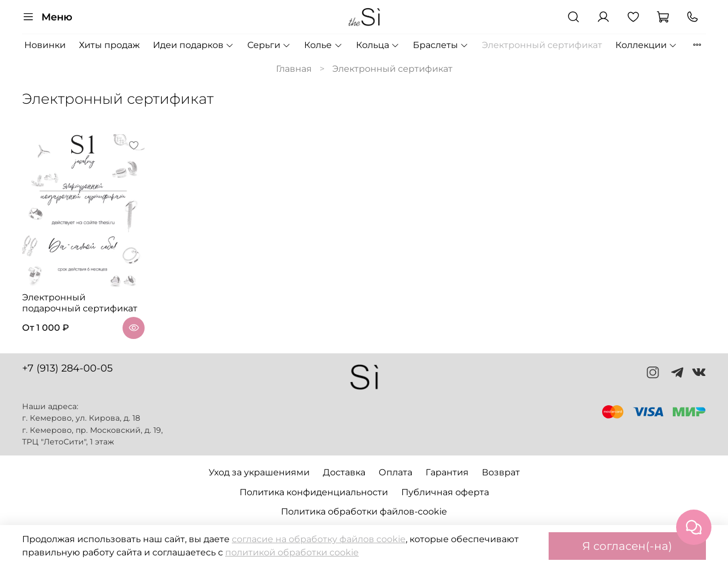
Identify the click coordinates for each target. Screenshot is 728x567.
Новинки (45, 45)
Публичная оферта (445, 492)
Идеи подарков (193, 45)
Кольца (378, 45)
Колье (323, 45)
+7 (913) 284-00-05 (67, 368)
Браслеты (441, 45)
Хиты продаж (109, 45)
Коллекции (646, 45)
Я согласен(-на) (627, 546)
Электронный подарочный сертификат (80, 303)
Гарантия (447, 472)
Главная (294, 69)
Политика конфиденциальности (314, 492)
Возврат (501, 472)
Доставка (344, 472)
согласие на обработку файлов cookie (319, 539)
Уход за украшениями (259, 472)
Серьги (269, 45)
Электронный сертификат (542, 45)
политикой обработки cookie (292, 552)
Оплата (395, 472)
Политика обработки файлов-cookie (364, 512)
